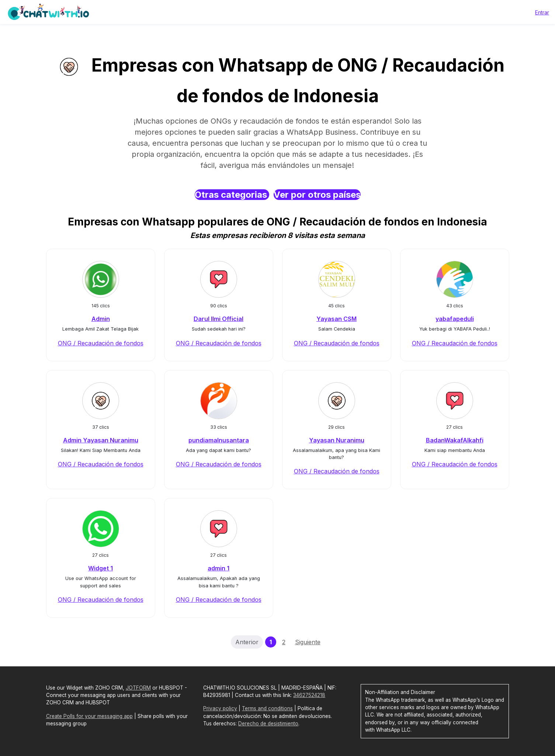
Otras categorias (232, 195)
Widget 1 (100, 568)
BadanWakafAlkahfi (455, 440)
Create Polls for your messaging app (89, 716)
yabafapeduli (455, 319)
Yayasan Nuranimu (337, 440)
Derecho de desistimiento (268, 724)
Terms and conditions (267, 708)
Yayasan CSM (337, 319)
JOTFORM (138, 688)
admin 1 (218, 568)
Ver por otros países (317, 195)
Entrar (542, 12)
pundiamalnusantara (219, 440)
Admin (101, 319)
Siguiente (308, 642)
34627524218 (309, 695)
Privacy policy (220, 708)
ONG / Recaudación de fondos (101, 343)
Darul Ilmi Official (218, 319)
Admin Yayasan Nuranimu (101, 440)
